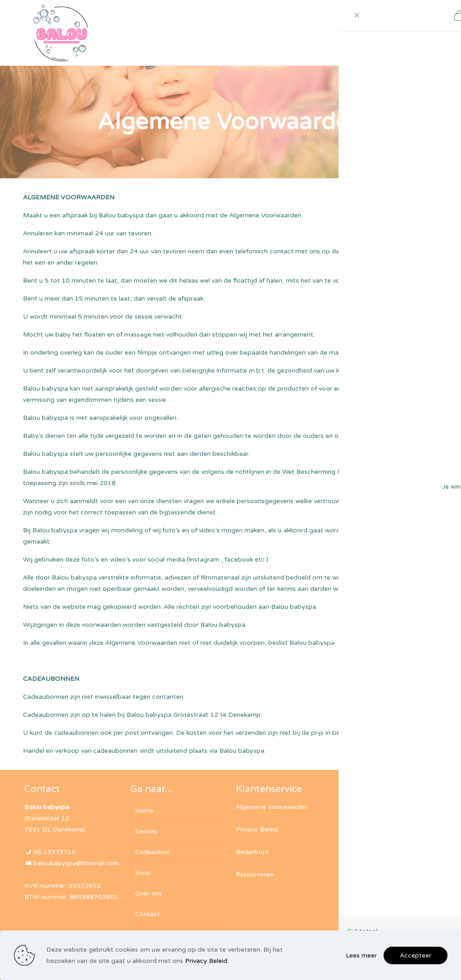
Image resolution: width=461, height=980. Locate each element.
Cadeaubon (152, 852)
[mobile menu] (344, 33)
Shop (143, 873)
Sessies (146, 831)
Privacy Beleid (257, 829)
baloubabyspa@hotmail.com (76, 863)
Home (144, 811)
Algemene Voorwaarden (272, 807)
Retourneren (255, 874)
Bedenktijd (252, 852)
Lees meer (361, 955)
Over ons (149, 893)
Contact (147, 914)
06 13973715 (54, 852)
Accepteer (416, 955)
